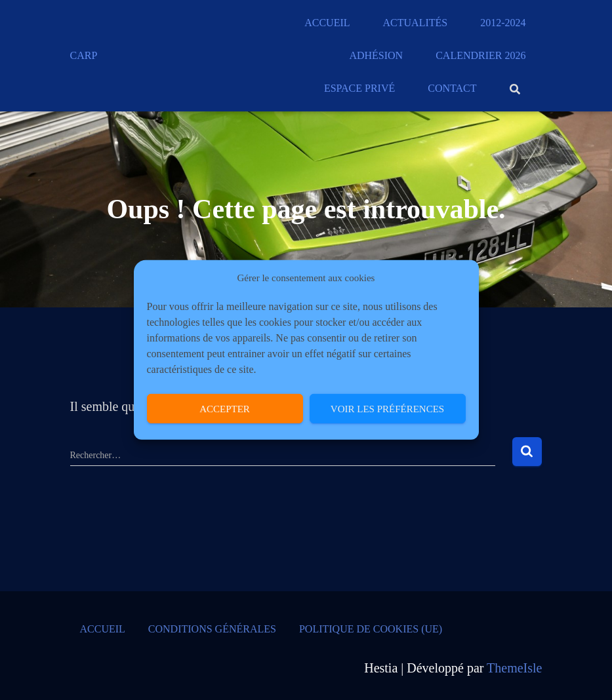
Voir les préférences (387, 409)
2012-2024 (503, 23)
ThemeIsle (514, 668)
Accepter (225, 409)
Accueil (327, 23)
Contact (452, 88)
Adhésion (376, 55)
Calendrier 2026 (480, 55)
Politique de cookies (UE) (371, 629)
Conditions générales (212, 629)
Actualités (416, 23)
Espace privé (359, 88)
